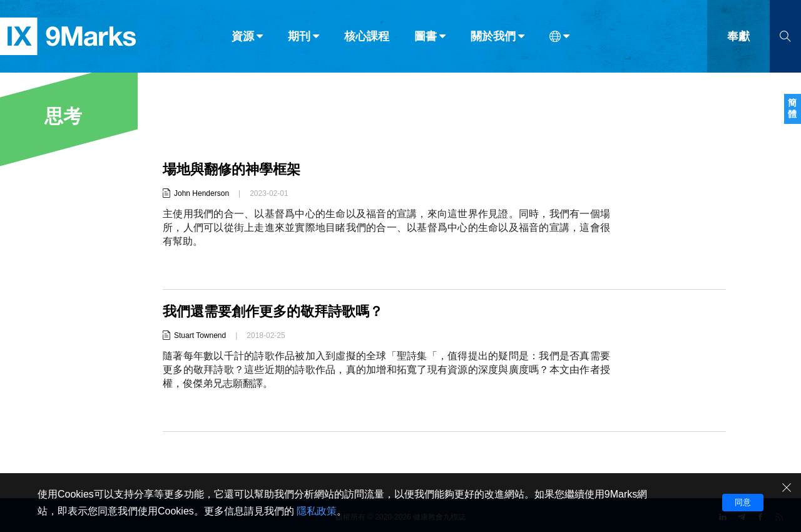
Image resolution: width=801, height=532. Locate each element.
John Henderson (202, 193)
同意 (743, 502)
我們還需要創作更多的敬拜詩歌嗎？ (273, 311)
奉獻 (738, 36)
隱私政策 (317, 511)
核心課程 (367, 36)
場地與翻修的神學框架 (232, 169)
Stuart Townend (200, 335)
